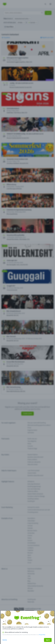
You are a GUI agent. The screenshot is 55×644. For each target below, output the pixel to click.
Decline (5, 640)
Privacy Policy (42, 635)
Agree (48, 640)
